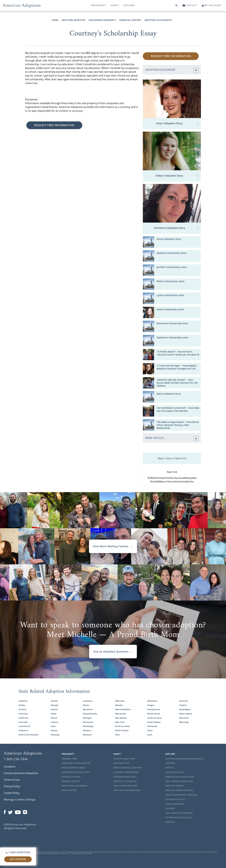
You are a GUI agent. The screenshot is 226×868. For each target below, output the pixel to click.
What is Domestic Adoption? (128, 768)
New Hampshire (123, 709)
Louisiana (88, 701)
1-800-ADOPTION (18, 852)
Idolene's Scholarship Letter (172, 253)
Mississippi (88, 726)
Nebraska (120, 701)
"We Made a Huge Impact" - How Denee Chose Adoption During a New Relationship (178, 425)
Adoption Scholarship (158, 20)
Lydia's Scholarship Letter (171, 295)
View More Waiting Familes (113, 546)
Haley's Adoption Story (178, 176)
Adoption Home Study (125, 777)
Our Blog (170, 822)
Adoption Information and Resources (184, 759)
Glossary (170, 808)
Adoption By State (175, 772)
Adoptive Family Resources (127, 790)
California (23, 718)
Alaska (22, 705)
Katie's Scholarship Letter (170, 309)
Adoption (170, 763)
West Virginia (186, 714)
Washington (185, 709)
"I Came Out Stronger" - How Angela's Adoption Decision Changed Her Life (177, 367)
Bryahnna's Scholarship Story (172, 323)
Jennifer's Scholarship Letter (172, 267)
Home (55, 20)
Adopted (170, 768)
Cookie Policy (12, 793)
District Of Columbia (28, 735)
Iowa (53, 726)
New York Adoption (73, 20)
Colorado (23, 722)
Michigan (87, 718)
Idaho (54, 714)
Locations (10, 767)
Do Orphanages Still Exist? (179, 818)
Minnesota (88, 722)
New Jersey (120, 714)
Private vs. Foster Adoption (179, 790)
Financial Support (130, 20)
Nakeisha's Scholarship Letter (173, 337)
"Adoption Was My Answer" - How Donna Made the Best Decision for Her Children (177, 383)
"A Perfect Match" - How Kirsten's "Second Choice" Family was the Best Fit (178, 353)
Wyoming (184, 722)
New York (120, 722)
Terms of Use (12, 780)
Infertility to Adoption (125, 781)
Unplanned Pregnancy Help (76, 772)
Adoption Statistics (175, 799)
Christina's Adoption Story (177, 228)
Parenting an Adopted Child (180, 777)
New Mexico (121, 718)
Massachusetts (90, 714)
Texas (150, 730)
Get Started (18, 859)
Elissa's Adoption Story (169, 239)
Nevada (119, 705)
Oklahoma (152, 701)
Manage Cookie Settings (20, 800)
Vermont (183, 701)
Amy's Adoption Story (178, 124)
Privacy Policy (12, 786)
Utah (150, 735)
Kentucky (55, 735)
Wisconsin (184, 718)
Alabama (23, 701)
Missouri (87, 730)
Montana (87, 735)
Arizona (22, 709)
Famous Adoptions (175, 804)
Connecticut (24, 726)
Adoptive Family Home (124, 759)
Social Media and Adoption (179, 813)
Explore (129, 5)
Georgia (55, 705)
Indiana (54, 722)
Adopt (115, 5)
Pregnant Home (70, 759)
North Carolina (122, 726)
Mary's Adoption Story (169, 394)
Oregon (151, 705)
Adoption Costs (121, 763)
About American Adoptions (179, 781)
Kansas (54, 730)
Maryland (88, 709)
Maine (86, 705)
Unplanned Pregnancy (102, 20)
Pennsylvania (154, 709)
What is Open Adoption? (125, 786)
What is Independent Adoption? (181, 795)
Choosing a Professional (126, 772)
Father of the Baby (71, 777)
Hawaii (54, 709)
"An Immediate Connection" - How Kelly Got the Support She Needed (178, 409)
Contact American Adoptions (21, 773)
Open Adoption (69, 790)
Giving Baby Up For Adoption (76, 763)
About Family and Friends (74, 786)
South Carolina (155, 718)
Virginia (183, 705)
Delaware (23, 730)
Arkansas (23, 714)
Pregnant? (99, 5)
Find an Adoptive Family (73, 768)
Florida (54, 701)
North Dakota (122, 730)
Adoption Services (174, 786)
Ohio (117, 735)
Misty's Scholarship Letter (171, 281)
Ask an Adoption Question (113, 652)
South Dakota (154, 722)
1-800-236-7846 (16, 759)
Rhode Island (153, 714)
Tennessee (152, 726)
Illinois (54, 718)
